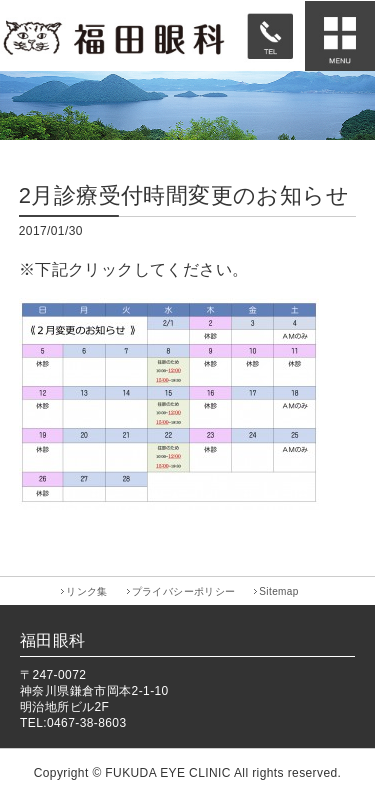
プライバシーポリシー (184, 591)
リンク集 (87, 591)
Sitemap (279, 591)
